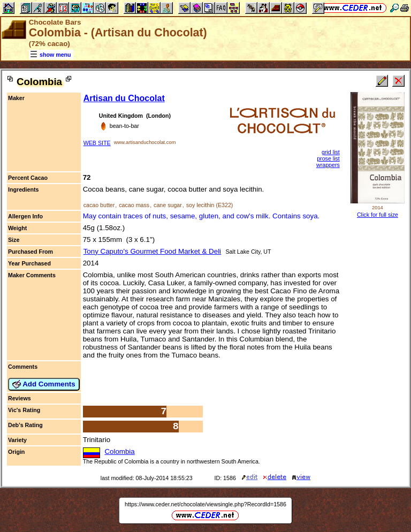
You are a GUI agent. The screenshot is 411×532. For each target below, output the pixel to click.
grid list (331, 152)
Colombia (119, 451)
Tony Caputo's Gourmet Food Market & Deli (152, 251)
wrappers (328, 165)
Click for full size (378, 215)
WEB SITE (97, 143)
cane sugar (168, 205)
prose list (328, 158)
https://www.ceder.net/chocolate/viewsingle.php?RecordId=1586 (205, 504)
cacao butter (99, 205)
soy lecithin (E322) (210, 205)
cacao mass (134, 205)
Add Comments (44, 384)
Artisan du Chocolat (124, 98)
